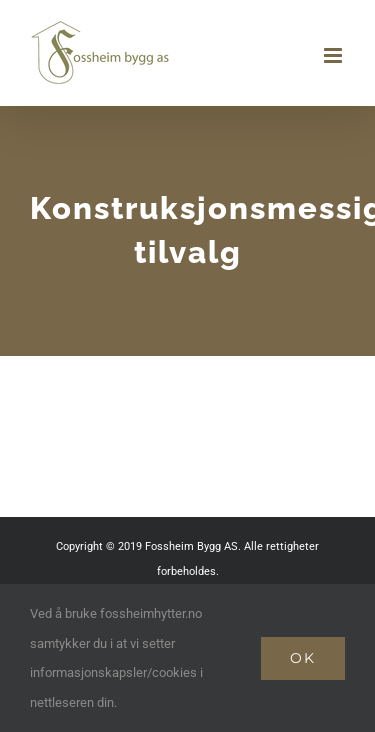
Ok (303, 658)
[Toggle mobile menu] (334, 55)
